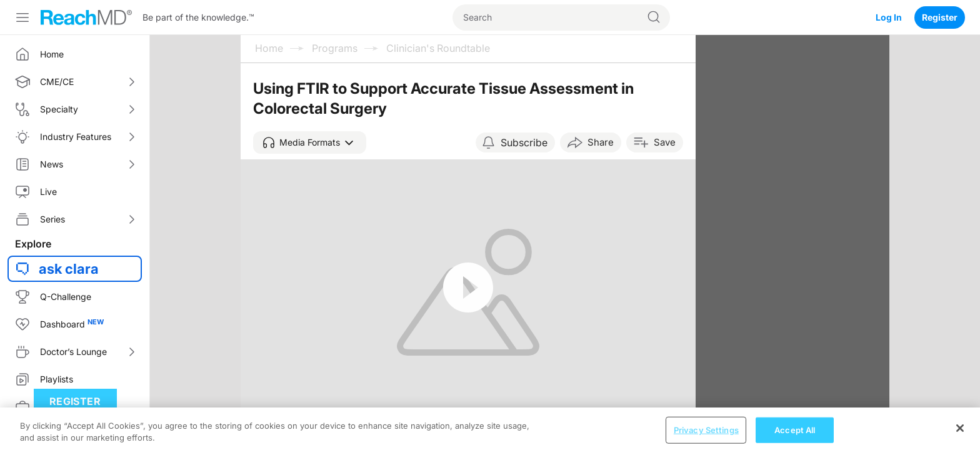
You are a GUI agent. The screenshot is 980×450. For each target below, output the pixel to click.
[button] (310, 142)
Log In (889, 17)
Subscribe (524, 142)
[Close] (960, 435)
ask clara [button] (69, 269)
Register (940, 17)
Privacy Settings (706, 437)
